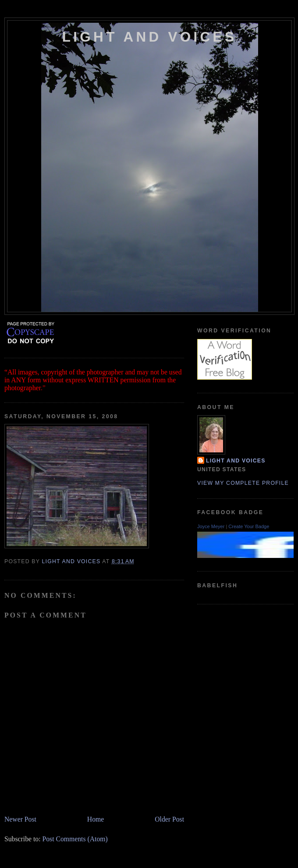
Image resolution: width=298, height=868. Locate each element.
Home (96, 819)
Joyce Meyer (211, 526)
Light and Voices (149, 37)
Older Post (169, 819)
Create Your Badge (249, 526)
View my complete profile (243, 483)
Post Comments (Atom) (75, 839)
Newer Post (20, 819)
